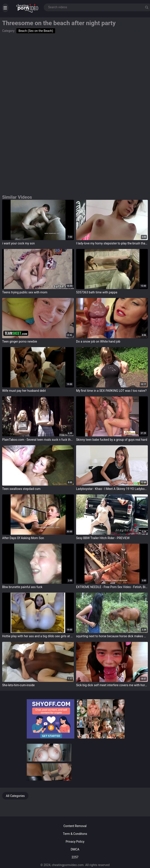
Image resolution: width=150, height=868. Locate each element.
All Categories (15, 796)
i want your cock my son (18, 243)
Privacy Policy (75, 842)
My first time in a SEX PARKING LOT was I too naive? (111, 391)
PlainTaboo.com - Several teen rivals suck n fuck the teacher (38, 440)
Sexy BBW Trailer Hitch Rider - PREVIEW (103, 538)
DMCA (75, 849)
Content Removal (75, 826)
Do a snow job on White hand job (98, 341)
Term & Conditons (75, 834)
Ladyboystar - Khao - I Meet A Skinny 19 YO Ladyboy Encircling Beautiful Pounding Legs (112, 489)
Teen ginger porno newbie (20, 341)
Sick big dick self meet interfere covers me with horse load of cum (112, 685)
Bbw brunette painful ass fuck (22, 587)
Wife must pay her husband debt (24, 391)
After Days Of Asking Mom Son (23, 538)
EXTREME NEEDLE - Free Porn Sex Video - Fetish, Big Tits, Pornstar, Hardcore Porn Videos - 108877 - (112, 587)
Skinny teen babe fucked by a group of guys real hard (112, 440)
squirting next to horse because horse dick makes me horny (112, 636)
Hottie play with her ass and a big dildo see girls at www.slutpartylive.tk (38, 636)
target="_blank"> (38, 220)
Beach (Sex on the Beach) (36, 31)
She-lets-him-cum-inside (18, 685)
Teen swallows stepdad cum (21, 489)
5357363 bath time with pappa (97, 292)
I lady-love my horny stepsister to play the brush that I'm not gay (112, 243)
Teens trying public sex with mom (25, 292)
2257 (75, 857)
